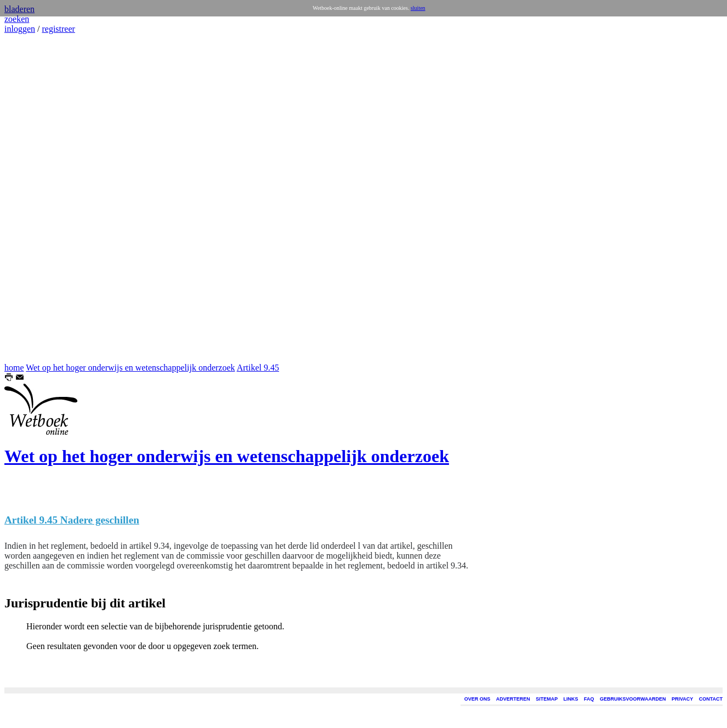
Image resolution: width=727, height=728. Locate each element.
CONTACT (711, 699)
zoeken (17, 19)
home (14, 368)
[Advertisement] (37, 198)
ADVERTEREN (513, 699)
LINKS (571, 699)
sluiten (418, 8)
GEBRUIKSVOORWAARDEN (633, 699)
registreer (58, 29)
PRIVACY (682, 699)
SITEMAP (547, 699)
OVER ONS (478, 699)
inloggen (20, 29)
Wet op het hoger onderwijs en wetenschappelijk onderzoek (130, 368)
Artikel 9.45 (258, 368)
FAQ (589, 699)
